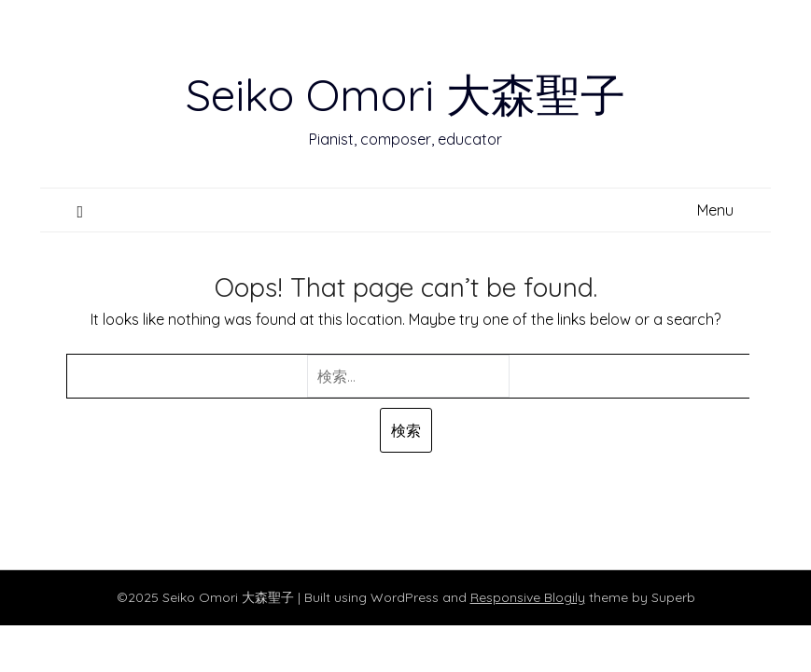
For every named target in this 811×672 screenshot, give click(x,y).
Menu (715, 210)
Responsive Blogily (528, 597)
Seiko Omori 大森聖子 (405, 94)
